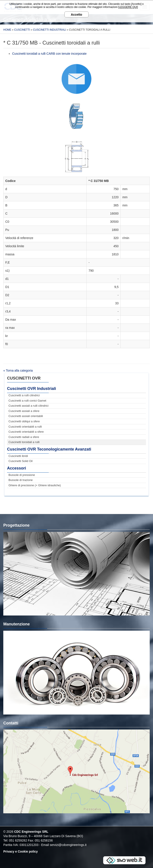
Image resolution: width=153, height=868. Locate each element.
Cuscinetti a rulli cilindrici (24, 395)
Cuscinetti (22, 30)
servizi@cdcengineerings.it (68, 845)
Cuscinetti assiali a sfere (24, 411)
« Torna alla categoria (18, 370)
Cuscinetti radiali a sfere (24, 437)
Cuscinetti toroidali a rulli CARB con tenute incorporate (49, 54)
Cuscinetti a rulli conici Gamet (27, 401)
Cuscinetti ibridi (18, 456)
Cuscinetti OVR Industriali (32, 389)
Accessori (17, 468)
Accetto (76, 15)
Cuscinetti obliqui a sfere (24, 421)
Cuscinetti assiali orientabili (26, 416)
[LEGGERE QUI (128, 7)
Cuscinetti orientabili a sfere (26, 432)
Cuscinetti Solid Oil (21, 461)
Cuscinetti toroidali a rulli (24, 442)
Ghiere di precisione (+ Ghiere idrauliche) (35, 485)
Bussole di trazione (21, 480)
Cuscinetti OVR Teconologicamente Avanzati (49, 449)
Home (7, 30)
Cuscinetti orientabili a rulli (25, 427)
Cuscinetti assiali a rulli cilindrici (29, 406)
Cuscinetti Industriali (50, 30)
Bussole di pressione (22, 475)
